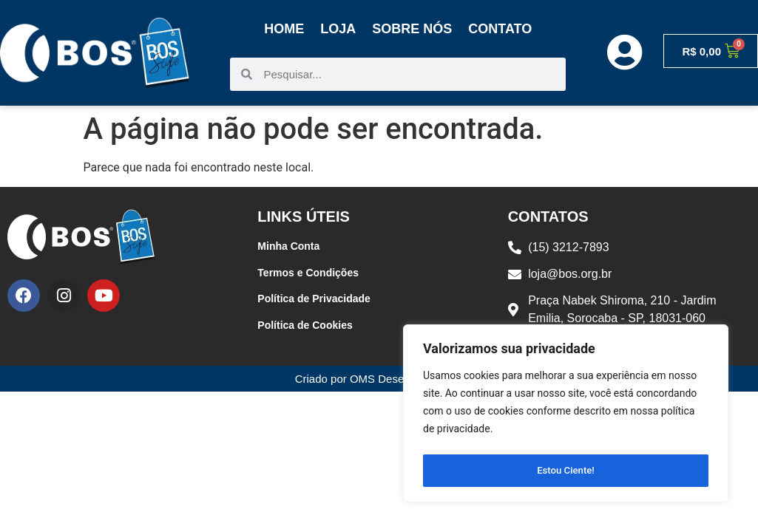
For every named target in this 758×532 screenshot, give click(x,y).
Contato (500, 29)
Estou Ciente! (566, 471)
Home (284, 29)
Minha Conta (288, 246)
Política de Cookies (305, 325)
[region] (566, 416)
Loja (338, 29)
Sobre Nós (412, 29)
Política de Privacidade (314, 299)
